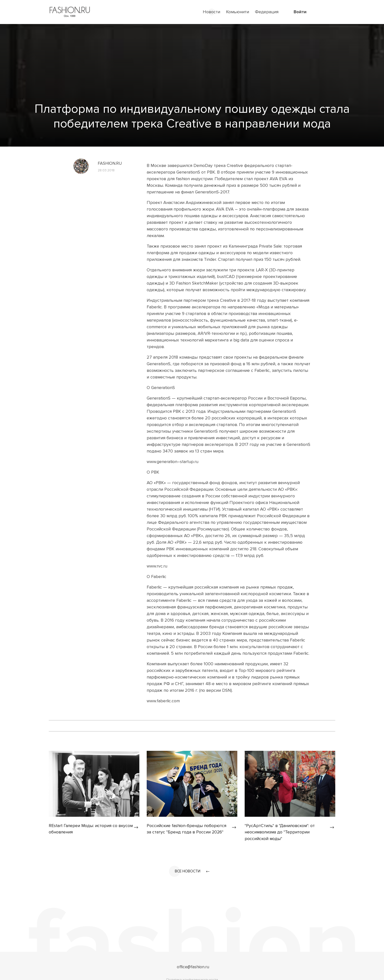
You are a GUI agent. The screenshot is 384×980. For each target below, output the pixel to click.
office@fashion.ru (193, 967)
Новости (211, 12)
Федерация (267, 12)
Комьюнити (238, 12)
